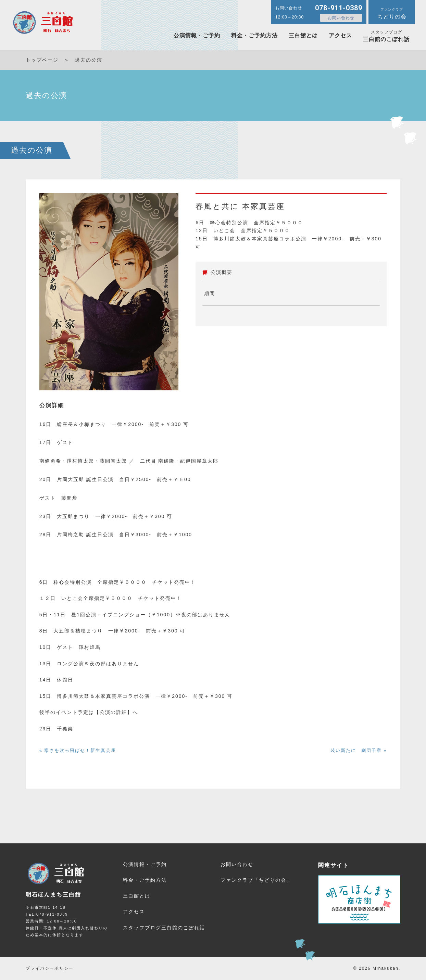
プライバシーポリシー (50, 968)
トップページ (42, 60)
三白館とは (303, 35)
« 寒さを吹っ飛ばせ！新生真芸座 (78, 750)
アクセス (340, 35)
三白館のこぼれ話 (386, 36)
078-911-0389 (339, 8)
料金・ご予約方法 (254, 35)
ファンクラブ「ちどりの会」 (256, 880)
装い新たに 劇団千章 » (359, 750)
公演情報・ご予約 (197, 35)
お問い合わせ (341, 18)
